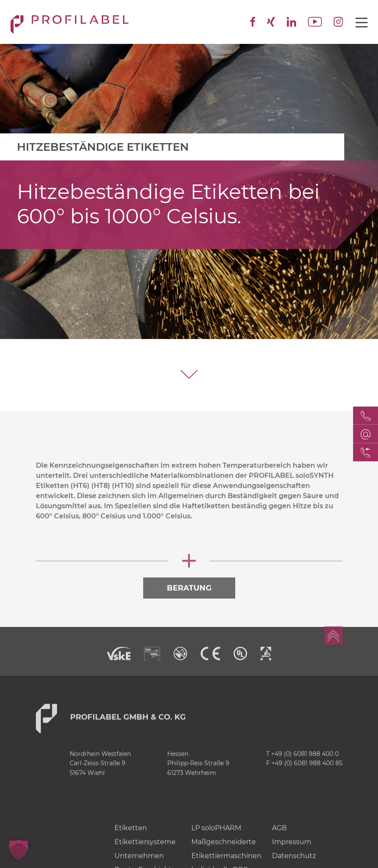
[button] (19, 849)
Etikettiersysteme (145, 857)
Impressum (292, 857)
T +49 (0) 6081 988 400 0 (302, 769)
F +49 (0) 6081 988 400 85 (304, 778)
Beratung (189, 603)
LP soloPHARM (216, 843)
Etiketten (131, 843)
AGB (279, 843)
